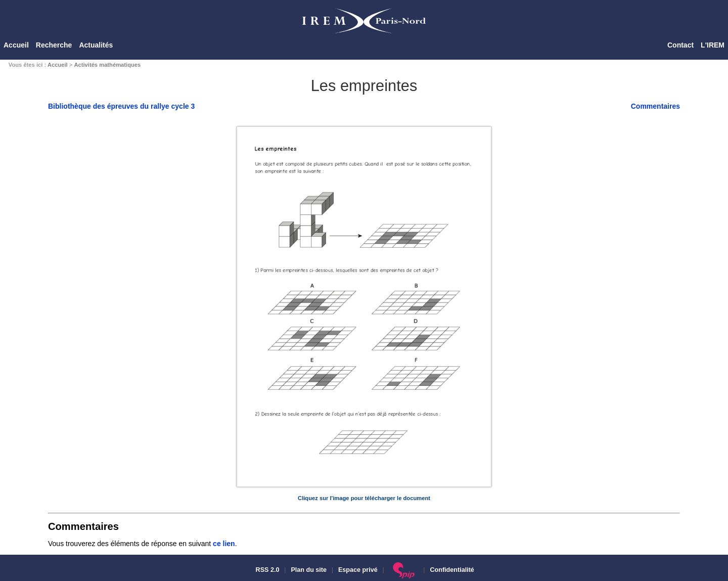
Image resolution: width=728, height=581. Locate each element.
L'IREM (713, 45)
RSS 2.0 (266, 570)
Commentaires (655, 106)
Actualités (96, 45)
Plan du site (309, 570)
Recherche (54, 45)
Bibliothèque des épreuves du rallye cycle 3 (121, 106)
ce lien (224, 544)
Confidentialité (452, 570)
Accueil (16, 45)
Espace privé (358, 570)
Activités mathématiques (107, 65)
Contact (680, 45)
